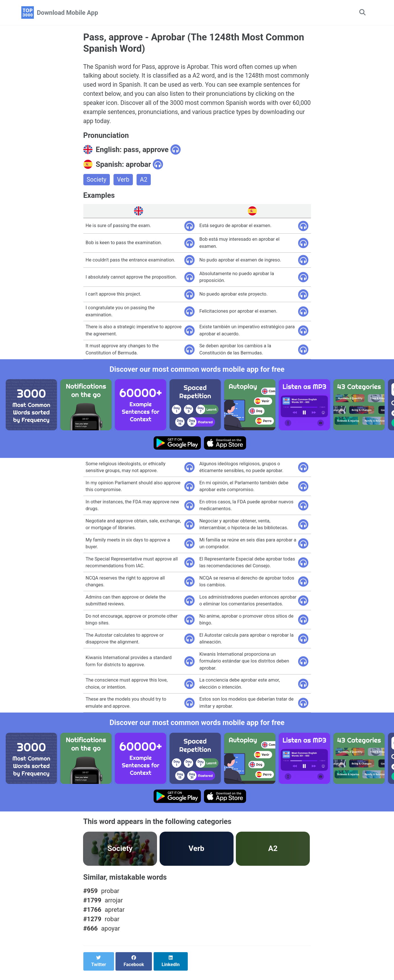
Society (97, 183)
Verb (124, 183)
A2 (145, 183)
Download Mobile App (68, 13)
